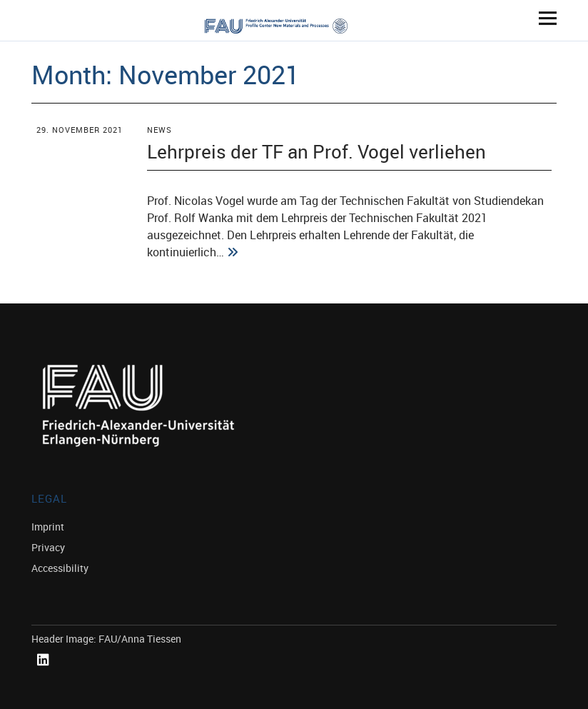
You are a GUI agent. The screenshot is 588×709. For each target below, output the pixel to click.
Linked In (46, 676)
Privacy (48, 547)
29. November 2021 (80, 130)
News (159, 130)
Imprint (48, 527)
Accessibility (60, 568)
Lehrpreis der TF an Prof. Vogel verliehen (316, 151)
